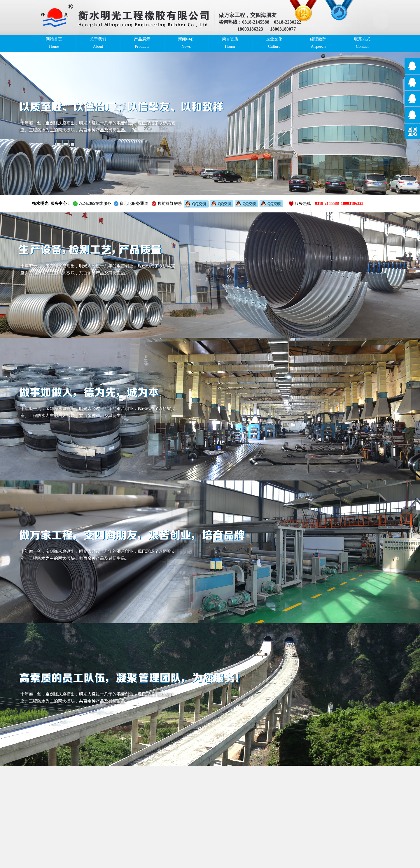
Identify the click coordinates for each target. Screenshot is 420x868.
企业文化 (274, 43)
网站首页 (54, 43)
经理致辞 (318, 43)
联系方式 (362, 43)
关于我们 (98, 43)
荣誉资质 (230, 43)
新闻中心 (186, 43)
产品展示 (142, 43)
